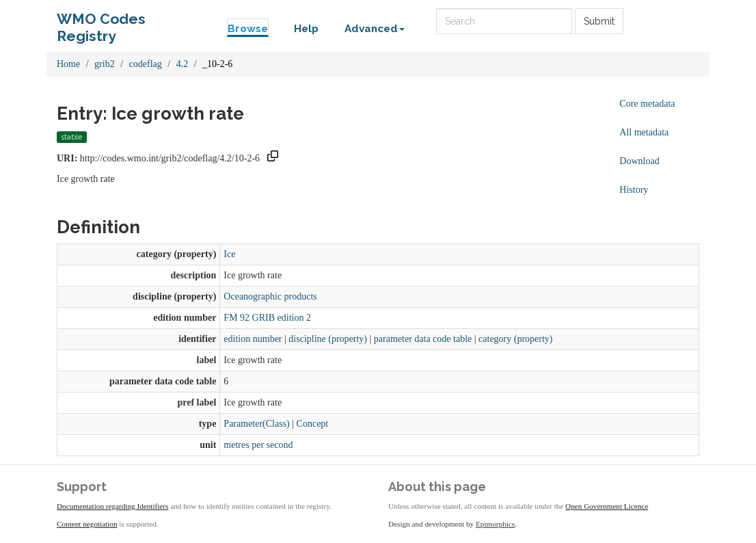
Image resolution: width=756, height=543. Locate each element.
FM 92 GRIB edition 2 (267, 318)
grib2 (105, 64)
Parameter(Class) (256, 424)
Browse (248, 29)
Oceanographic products (270, 296)
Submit (599, 21)
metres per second (258, 445)
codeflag (146, 64)
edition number (253, 339)
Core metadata (647, 104)
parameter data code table (423, 339)
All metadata (644, 132)
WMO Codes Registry (101, 22)
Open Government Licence (607, 506)
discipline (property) (328, 339)
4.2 (183, 64)
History (634, 190)
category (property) (515, 339)
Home (68, 64)
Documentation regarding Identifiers (112, 506)
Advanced (375, 29)
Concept (313, 424)
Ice (229, 254)
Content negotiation (87, 524)
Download (639, 161)
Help (306, 29)
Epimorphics (495, 524)
